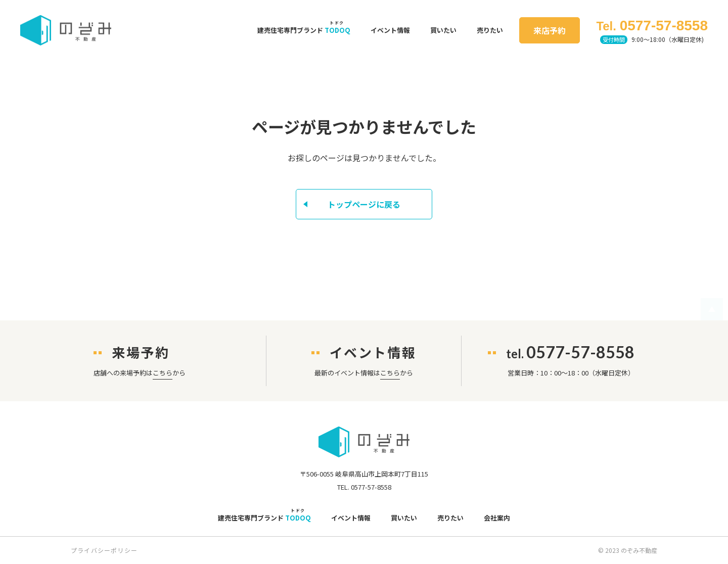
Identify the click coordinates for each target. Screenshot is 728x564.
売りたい (490, 30)
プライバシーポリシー (104, 550)
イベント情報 (390, 30)
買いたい (443, 30)
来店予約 (550, 30)
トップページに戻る (364, 204)
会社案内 (497, 518)
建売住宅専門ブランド (304, 30)
